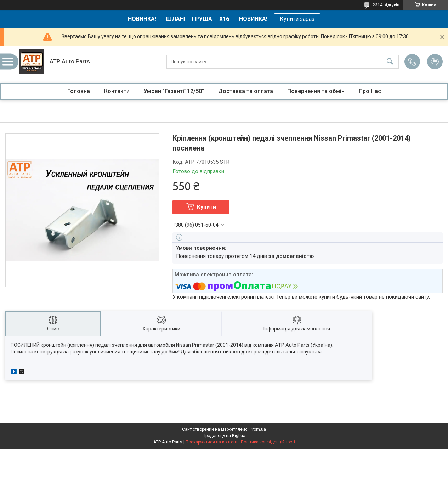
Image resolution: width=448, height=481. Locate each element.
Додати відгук (435, 62)
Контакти (117, 91)
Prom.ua (258, 429)
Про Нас (370, 91)
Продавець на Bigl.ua (224, 436)
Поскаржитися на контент (212, 442)
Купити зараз (297, 19)
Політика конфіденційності (268, 442)
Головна (79, 91)
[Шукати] (390, 62)
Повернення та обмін (316, 91)
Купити (206, 207)
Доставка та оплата (246, 91)
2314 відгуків (386, 5)
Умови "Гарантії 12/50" (174, 91)
